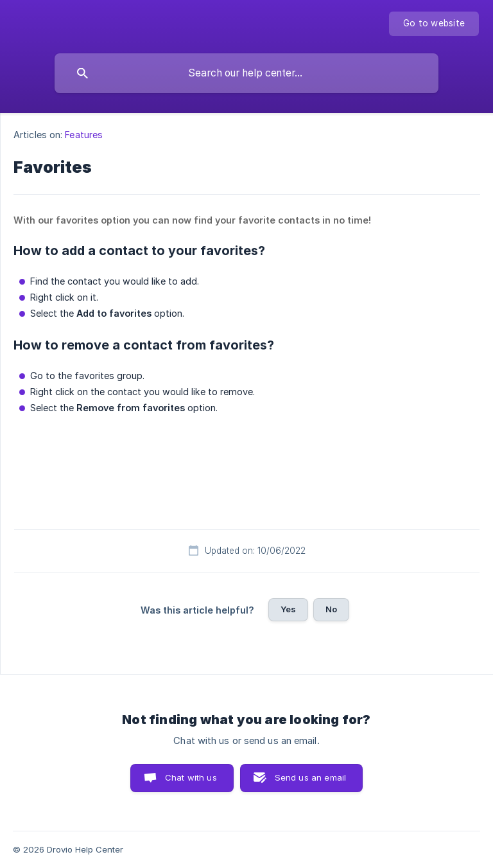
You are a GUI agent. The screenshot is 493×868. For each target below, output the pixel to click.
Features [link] (84, 135)
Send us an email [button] (310, 777)
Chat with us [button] (191, 777)
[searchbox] (246, 73)
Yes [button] (288, 609)
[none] (434, 24)
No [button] (331, 609)
